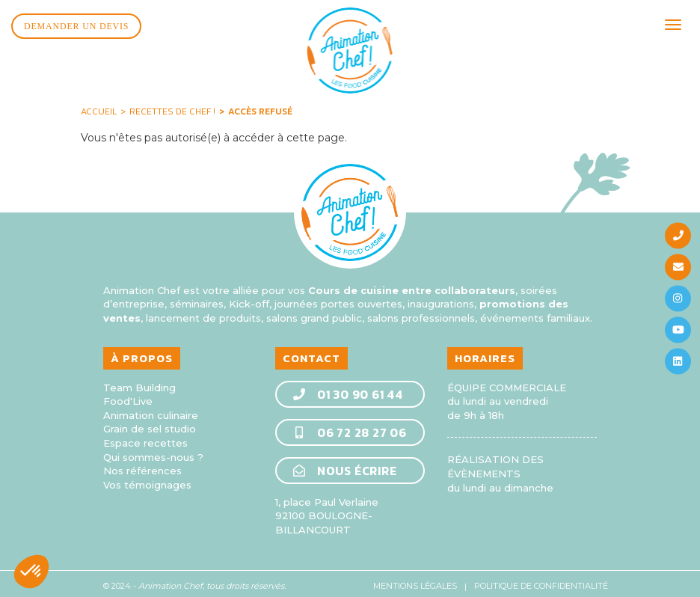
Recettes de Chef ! (172, 107)
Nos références (142, 466)
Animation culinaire (151, 410)
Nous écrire (344, 465)
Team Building (139, 382)
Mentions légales (415, 581)
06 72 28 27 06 (349, 427)
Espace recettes (145, 438)
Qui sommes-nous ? (153, 452)
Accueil (99, 107)
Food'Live (128, 397)
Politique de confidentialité (541, 581)
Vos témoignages (147, 480)
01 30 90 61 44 (347, 389)
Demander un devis (76, 26)
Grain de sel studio (150, 424)
